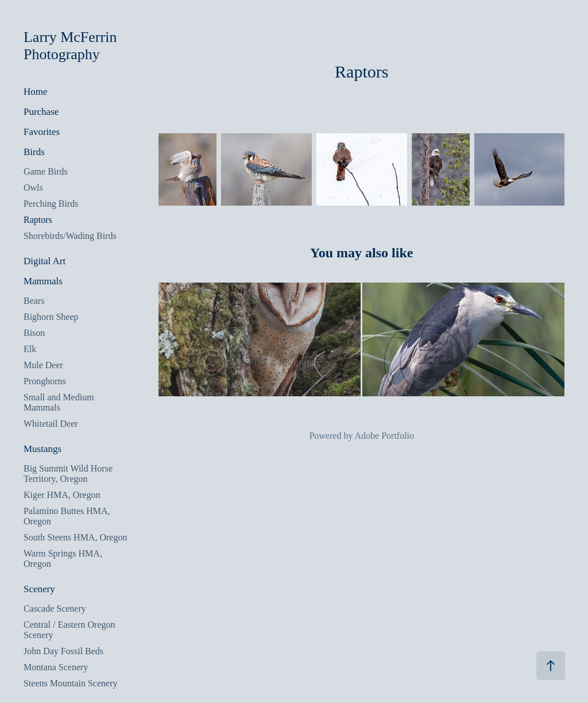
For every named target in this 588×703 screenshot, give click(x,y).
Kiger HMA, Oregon (62, 495)
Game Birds (46, 171)
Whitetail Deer (51, 424)
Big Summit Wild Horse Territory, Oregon (68, 474)
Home (36, 92)
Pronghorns (45, 381)
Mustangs (42, 449)
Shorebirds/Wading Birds (70, 236)
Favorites (42, 132)
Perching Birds (51, 204)
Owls (33, 188)
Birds (34, 152)
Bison (34, 333)
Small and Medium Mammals (59, 402)
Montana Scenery (56, 667)
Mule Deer (43, 365)
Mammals (43, 281)
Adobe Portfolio (385, 436)
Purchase (41, 112)
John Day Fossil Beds (63, 651)
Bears (34, 301)
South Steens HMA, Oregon (75, 537)
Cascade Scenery (55, 609)
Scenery (39, 589)
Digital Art (45, 261)
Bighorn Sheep (51, 317)
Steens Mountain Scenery (71, 683)
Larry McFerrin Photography (72, 46)
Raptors (38, 220)
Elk (30, 349)
